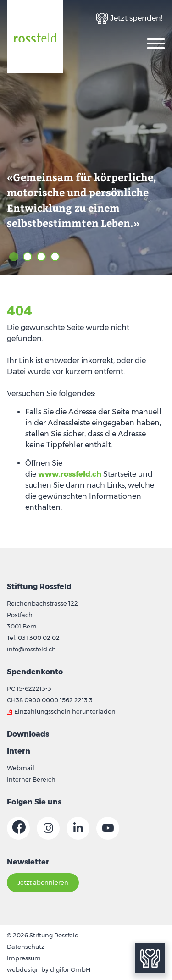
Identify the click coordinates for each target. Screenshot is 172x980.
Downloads (28, 734)
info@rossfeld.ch (31, 649)
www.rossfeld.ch (70, 474)
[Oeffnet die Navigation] (156, 43)
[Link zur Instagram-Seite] (48, 828)
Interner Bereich (31, 779)
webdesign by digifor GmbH (49, 969)
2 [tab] (28, 257)
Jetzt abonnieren (43, 882)
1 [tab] (14, 257)
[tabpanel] (86, 138)
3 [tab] (41, 257)
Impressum (24, 958)
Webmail (21, 768)
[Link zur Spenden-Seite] (129, 19)
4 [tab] (55, 257)
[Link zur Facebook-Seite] (18, 828)
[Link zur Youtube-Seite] (108, 828)
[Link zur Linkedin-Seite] (78, 828)
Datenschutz (26, 947)
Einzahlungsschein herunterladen (65, 711)
